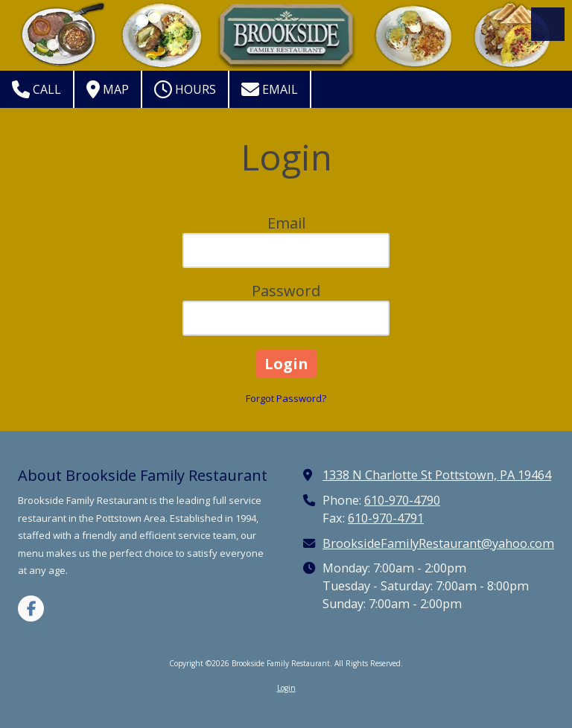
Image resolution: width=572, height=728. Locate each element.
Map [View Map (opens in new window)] (108, 89)
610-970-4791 (386, 518)
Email (270, 89)
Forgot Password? (286, 398)
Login (286, 688)
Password (286, 291)
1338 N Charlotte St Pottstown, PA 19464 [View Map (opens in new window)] (437, 475)
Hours (185, 89)
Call (36, 89)
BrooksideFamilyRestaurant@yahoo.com (438, 543)
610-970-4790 (402, 500)
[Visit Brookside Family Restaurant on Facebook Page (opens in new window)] (31, 609)
